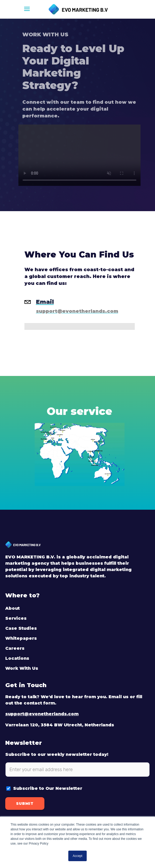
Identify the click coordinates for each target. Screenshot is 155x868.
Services (16, 618)
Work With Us (22, 668)
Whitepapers (21, 638)
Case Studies (21, 628)
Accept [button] (78, 856)
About (12, 608)
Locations (17, 658)
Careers (15, 648)
